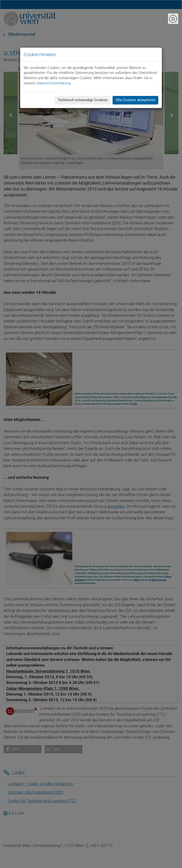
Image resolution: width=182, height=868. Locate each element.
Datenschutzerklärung (53, 83)
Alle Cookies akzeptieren (135, 100)
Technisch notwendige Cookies (83, 100)
